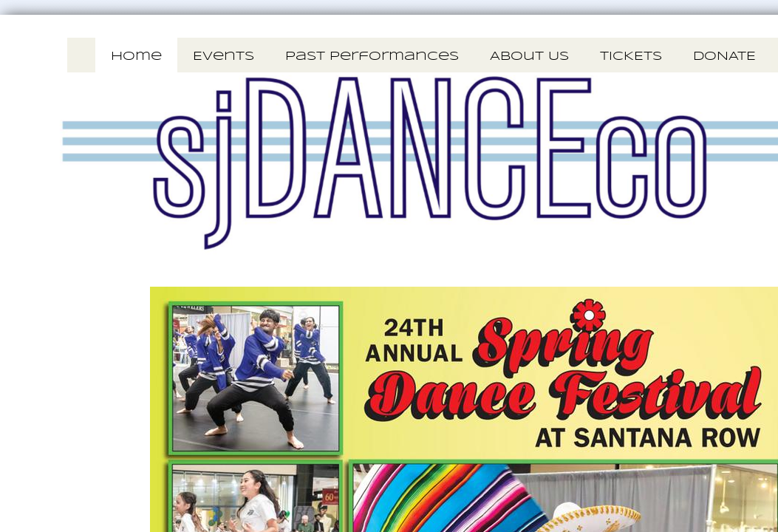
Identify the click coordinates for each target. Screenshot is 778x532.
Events (223, 57)
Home (136, 57)
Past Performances (372, 57)
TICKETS (631, 57)
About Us (529, 57)
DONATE (724, 57)
